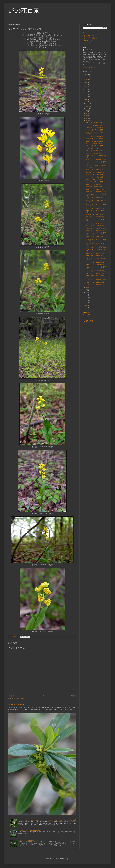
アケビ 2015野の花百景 (93, 148)
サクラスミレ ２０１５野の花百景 (96, 160)
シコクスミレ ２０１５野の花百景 (96, 228)
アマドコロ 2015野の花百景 (94, 151)
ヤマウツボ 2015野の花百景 (94, 187)
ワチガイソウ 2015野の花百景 (95, 130)
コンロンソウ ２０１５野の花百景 (96, 189)
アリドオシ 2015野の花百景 (94, 144)
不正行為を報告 (88, 321)
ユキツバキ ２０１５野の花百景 (95, 172)
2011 (86, 305)
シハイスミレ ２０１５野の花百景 (96, 285)
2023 (86, 82)
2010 (86, 308)
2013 (86, 300)
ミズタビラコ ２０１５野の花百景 (96, 208)
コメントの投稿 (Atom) (18, 699)
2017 (86, 97)
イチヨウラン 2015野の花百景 (95, 128)
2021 (86, 87)
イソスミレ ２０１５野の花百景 (95, 282)
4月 (87, 288)
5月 (87, 121)
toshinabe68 (88, 50)
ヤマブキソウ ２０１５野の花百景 (96, 198)
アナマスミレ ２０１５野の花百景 (96, 273)
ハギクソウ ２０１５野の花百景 (95, 265)
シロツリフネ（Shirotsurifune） (27, 840)
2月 (87, 292)
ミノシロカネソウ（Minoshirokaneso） (29, 830)
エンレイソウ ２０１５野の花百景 (96, 280)
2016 (86, 99)
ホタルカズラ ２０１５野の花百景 (96, 247)
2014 (86, 298)
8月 (87, 113)
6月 (87, 118)
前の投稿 (73, 696)
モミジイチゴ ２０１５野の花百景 (96, 230)
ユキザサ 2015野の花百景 (93, 184)
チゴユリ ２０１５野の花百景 (94, 170)
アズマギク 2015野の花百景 (94, 125)
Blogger (67, 859)
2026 (86, 75)
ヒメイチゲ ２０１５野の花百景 (95, 226)
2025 (86, 77)
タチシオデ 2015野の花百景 (94, 179)
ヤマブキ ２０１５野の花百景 (94, 237)
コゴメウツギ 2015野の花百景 (95, 141)
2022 (86, 85)
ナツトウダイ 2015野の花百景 (95, 136)
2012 (86, 303)
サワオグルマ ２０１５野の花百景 (96, 217)
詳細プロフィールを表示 (89, 67)
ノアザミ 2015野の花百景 (93, 153)
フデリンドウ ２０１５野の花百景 (96, 256)
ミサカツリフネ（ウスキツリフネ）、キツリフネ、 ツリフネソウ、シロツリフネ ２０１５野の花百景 (47, 820)
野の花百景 (24, 11)
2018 (86, 94)
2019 (86, 92)
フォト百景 (87, 42)
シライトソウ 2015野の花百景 (95, 146)
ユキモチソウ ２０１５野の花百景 (96, 253)
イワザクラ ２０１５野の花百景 (95, 262)
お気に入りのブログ (90, 36)
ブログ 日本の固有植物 (91, 38)
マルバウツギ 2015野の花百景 (95, 139)
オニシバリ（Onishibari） (17, 705)
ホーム (42, 696)
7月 (87, 116)
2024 (86, 80)
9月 (87, 111)
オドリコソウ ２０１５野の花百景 (96, 192)
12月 (87, 104)
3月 (87, 290)
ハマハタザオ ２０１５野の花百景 (96, 271)
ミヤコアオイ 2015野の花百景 (95, 182)
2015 (86, 102)
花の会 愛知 (88, 40)
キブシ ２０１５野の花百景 (94, 223)
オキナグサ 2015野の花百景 (94, 123)
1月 (87, 295)
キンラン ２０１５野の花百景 (94, 175)
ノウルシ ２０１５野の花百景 (94, 215)
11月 (87, 106)
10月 (87, 108)
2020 (86, 89)
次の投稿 (11, 696)
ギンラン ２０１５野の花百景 (94, 177)
